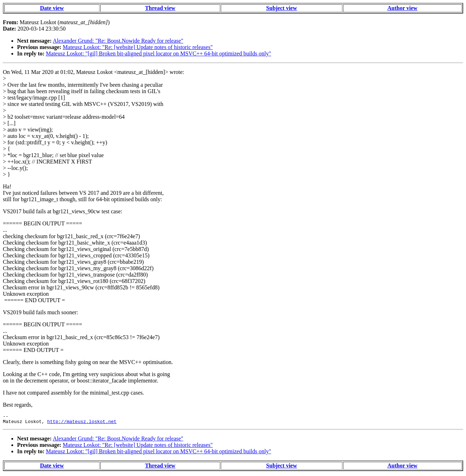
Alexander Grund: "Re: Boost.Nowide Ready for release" (118, 41)
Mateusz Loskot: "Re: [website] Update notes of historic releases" (138, 47)
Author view (403, 8)
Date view (52, 8)
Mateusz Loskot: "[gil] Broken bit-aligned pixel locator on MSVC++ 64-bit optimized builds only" (159, 54)
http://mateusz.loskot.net (82, 423)
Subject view (282, 8)
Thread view (160, 8)
